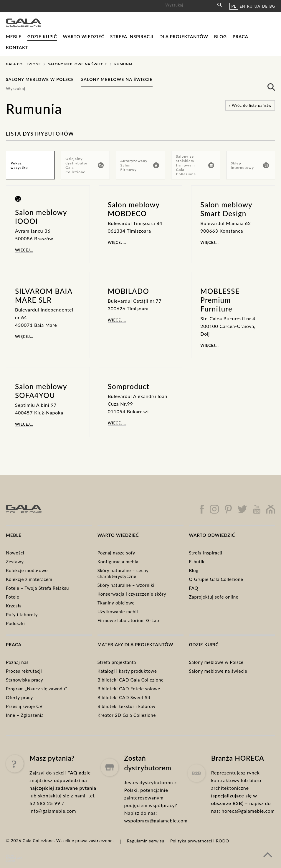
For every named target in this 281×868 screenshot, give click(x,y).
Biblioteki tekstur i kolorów (127, 706)
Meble (14, 36)
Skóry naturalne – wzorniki (126, 585)
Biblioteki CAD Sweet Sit (124, 697)
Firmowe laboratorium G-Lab (128, 620)
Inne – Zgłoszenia (25, 715)
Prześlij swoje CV (24, 706)
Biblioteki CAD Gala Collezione (131, 680)
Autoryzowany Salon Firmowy (140, 165)
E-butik (197, 562)
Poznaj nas (17, 662)
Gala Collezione (23, 64)
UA (257, 6)
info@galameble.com (53, 827)
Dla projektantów (184, 36)
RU (250, 6)
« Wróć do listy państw (250, 105)
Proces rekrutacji (24, 671)
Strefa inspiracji (132, 36)
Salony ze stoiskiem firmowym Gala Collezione (195, 165)
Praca (240, 36)
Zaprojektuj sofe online (214, 597)
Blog (220, 36)
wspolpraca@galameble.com (156, 845)
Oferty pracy (19, 697)
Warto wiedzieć (84, 36)
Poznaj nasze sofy (116, 553)
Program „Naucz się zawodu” (37, 689)
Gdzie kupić (42, 36)
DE (265, 6)
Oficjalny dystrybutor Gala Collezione (84, 165)
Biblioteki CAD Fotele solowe (129, 689)
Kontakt (17, 47)
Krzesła (14, 606)
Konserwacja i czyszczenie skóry (132, 594)
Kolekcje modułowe (27, 570)
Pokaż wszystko (19, 165)
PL (234, 6)
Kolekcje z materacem (29, 579)
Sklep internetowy (250, 165)
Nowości (15, 553)
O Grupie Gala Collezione (216, 579)
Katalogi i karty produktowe (127, 671)
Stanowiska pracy (24, 680)
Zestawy (15, 562)
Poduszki (15, 623)
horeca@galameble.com (248, 840)
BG (272, 6)
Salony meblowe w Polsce (40, 79)
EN (243, 6)
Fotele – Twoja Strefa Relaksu (37, 588)
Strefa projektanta (117, 662)
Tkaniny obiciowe (116, 603)
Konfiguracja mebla (118, 562)
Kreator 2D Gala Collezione (127, 715)
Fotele (13, 597)
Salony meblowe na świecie (77, 64)
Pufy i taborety (22, 614)
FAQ (194, 588)
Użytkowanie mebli (118, 612)
